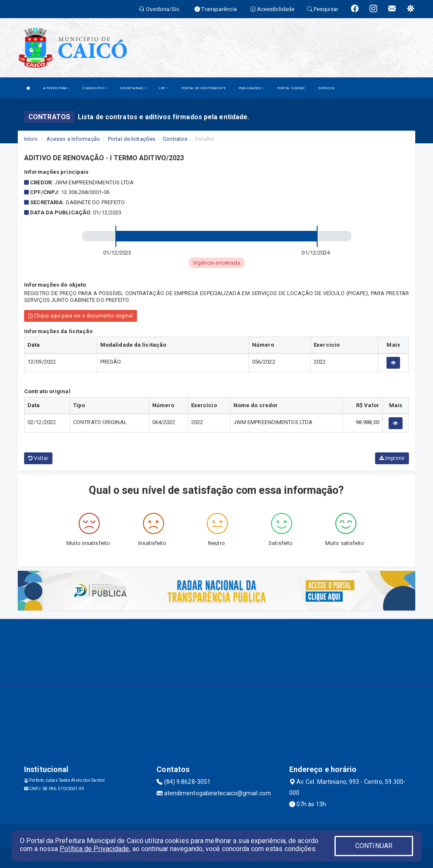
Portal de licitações (132, 139)
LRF (164, 88)
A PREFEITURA (56, 88)
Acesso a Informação (73, 139)
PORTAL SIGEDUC (291, 88)
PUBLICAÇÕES (251, 88)
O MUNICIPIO (95, 88)
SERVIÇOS (327, 88)
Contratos (175, 139)
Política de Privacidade (94, 849)
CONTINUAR (374, 846)
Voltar (38, 458)
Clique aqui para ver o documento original (81, 316)
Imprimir (392, 458)
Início (31, 139)
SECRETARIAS (133, 88)
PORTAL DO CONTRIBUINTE (204, 88)
